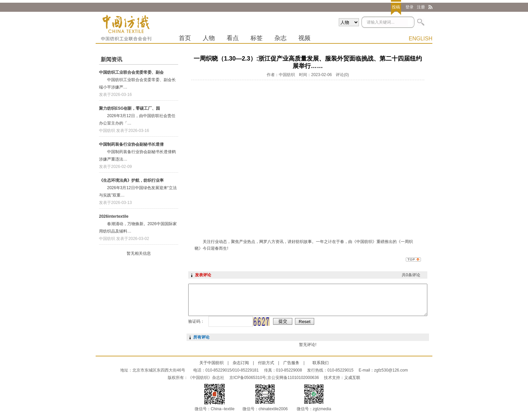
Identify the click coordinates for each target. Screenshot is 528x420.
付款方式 (266, 363)
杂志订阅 (241, 363)
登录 (409, 7)
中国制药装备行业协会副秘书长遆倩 (131, 144)
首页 (185, 38)
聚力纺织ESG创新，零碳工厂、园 (129, 108)
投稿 (396, 7)
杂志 (280, 38)
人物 (209, 38)
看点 (233, 38)
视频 (304, 38)
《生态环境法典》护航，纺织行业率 (131, 180)
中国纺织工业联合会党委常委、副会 (131, 72)
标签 (257, 38)
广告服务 (291, 363)
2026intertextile (114, 216)
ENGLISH (421, 39)
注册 (421, 7)
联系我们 (321, 363)
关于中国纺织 (211, 363)
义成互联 (352, 378)
